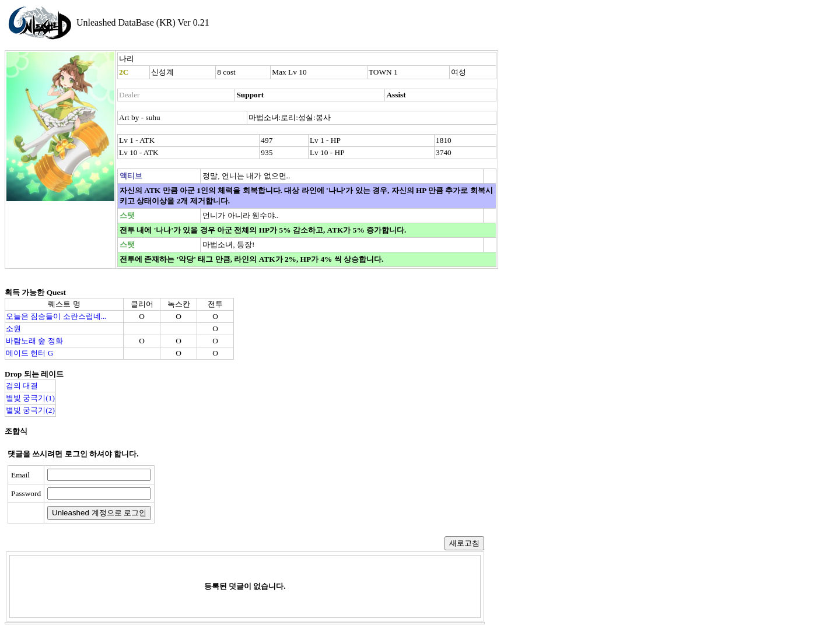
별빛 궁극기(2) (30, 410)
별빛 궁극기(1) (30, 398)
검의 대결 (22, 386)
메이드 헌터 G (29, 353)
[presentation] (249, 494)
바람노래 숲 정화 (34, 341)
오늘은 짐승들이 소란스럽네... (56, 316)
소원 (13, 328)
